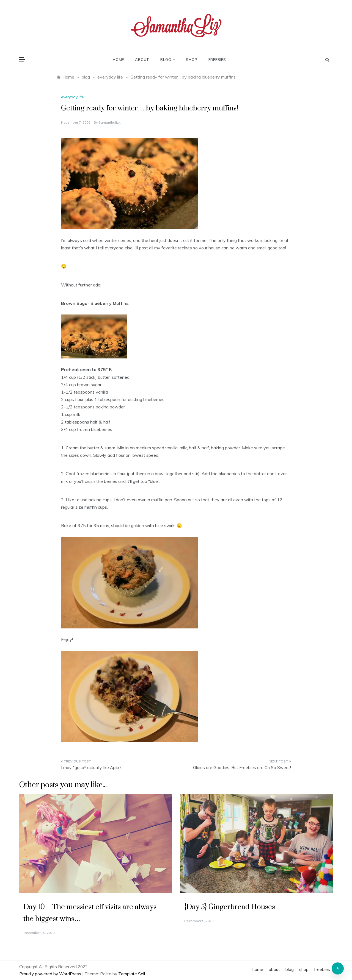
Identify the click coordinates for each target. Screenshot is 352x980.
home (118, 60)
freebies (217, 60)
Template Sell (132, 974)
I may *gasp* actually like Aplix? (91, 768)
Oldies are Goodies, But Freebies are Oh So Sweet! (242, 768)
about (142, 60)
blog (168, 60)
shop (192, 60)
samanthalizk (109, 122)
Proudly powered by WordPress (51, 974)
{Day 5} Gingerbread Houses (230, 907)
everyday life (72, 97)
